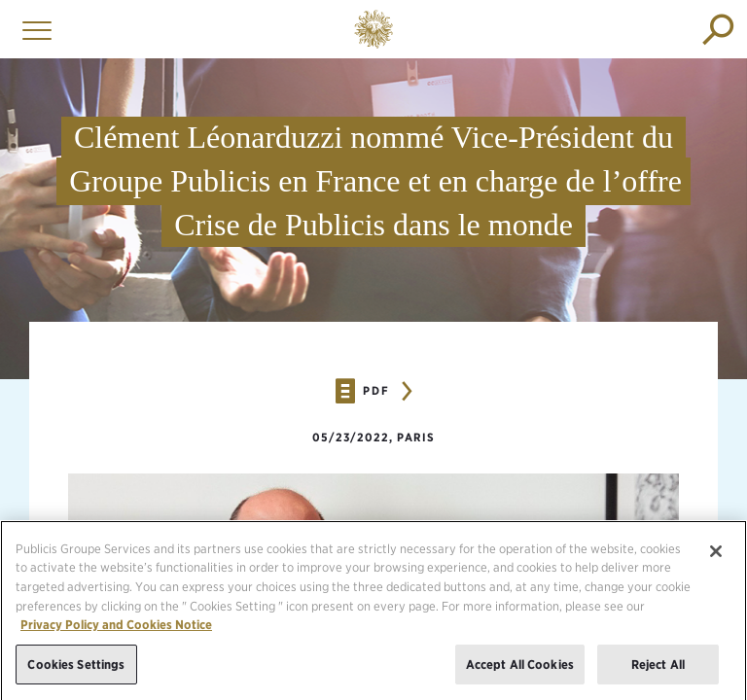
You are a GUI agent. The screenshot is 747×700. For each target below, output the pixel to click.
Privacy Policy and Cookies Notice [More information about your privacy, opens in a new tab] (116, 633)
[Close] (716, 560)
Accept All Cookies (520, 672)
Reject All (658, 672)
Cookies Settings (76, 672)
